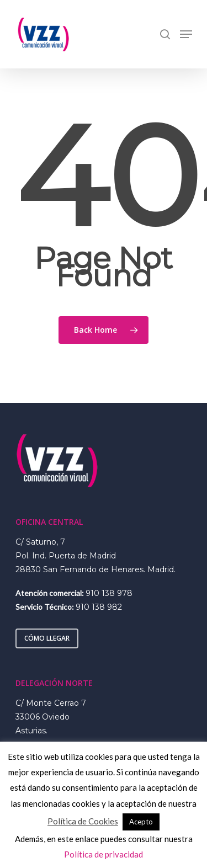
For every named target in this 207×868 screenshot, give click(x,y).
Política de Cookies (83, 821)
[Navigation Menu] (186, 34)
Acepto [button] (141, 822)
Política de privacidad (104, 854)
